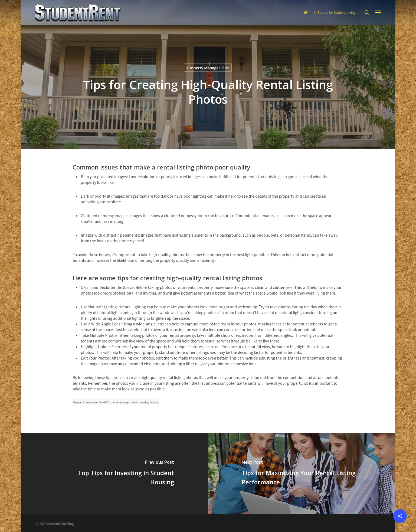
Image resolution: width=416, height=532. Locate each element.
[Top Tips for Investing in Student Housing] (114, 474)
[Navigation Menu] (378, 12)
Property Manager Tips (208, 68)
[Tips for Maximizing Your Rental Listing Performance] (302, 474)
